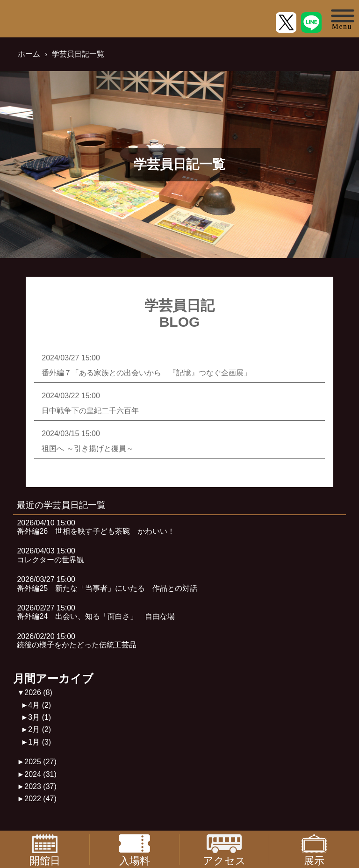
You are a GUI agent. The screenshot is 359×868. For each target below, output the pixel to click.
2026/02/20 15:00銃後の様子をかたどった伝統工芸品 (77, 641)
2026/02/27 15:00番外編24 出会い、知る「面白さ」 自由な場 (96, 612)
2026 (38, 692)
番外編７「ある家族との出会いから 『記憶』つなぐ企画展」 (146, 373)
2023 (40, 786)
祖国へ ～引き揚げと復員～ (87, 448)
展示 (314, 850)
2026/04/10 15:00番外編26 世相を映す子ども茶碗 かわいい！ (96, 527)
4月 (39, 705)
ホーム (29, 54)
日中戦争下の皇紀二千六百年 (90, 411)
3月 (39, 717)
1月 (39, 742)
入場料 (134, 850)
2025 (40, 762)
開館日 (45, 850)
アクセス (224, 850)
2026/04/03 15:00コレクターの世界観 (50, 555)
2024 (40, 774)
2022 (40, 799)
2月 (39, 729)
